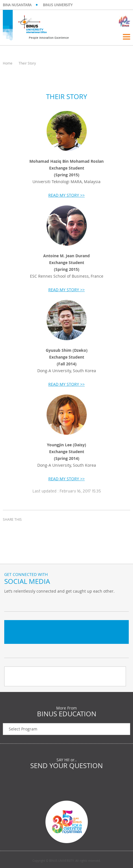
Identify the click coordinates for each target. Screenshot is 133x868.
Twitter (10, 603)
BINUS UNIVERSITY (58, 5)
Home (8, 63)
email (37, 530)
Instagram (38, 603)
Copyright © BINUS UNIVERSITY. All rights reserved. (67, 861)
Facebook (24, 603)
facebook (8, 530)
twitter (23, 530)
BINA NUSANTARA (17, 5)
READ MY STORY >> (66, 195)
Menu (127, 37)
